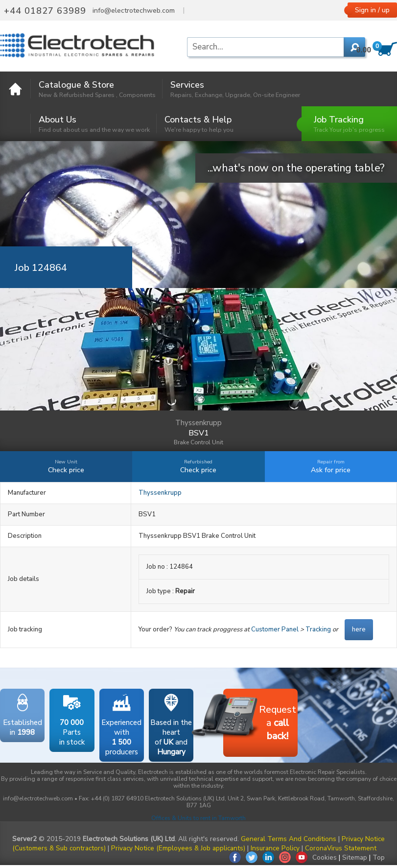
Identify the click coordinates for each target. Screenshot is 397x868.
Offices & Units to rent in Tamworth (198, 818)
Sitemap (355, 857)
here (359, 629)
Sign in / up (372, 10)
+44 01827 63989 (45, 11)
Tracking (318, 629)
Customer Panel (275, 629)
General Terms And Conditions (289, 839)
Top (379, 857)
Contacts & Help (199, 124)
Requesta (260, 718)
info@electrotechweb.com (134, 11)
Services (235, 89)
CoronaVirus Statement (341, 848)
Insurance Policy (275, 848)
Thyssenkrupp (160, 493)
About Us (94, 124)
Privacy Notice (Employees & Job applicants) (178, 848)
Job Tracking (349, 124)
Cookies (325, 857)
